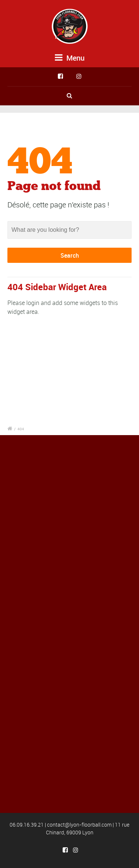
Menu (70, 58)
